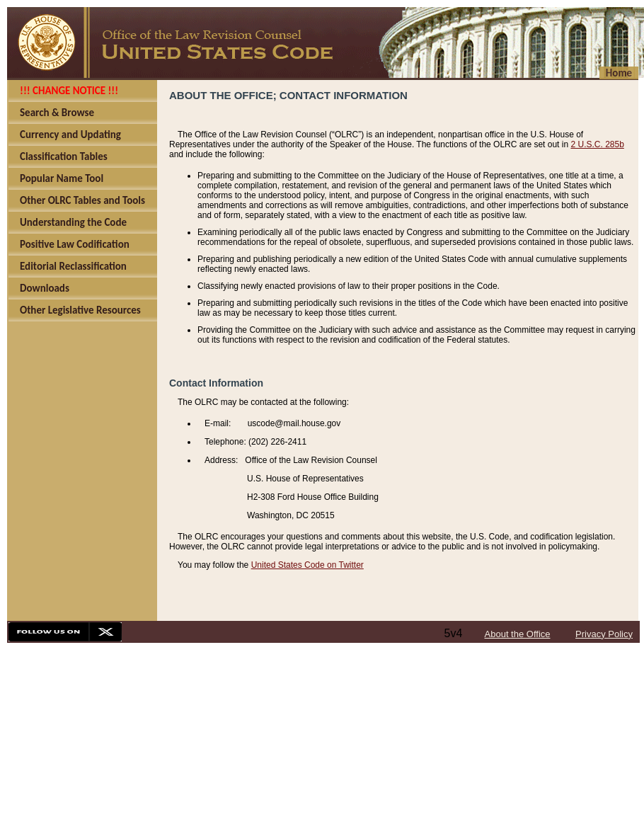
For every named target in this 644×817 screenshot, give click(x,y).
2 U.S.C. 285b (597, 144)
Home (619, 73)
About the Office (518, 634)
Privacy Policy (604, 634)
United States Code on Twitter (307, 565)
